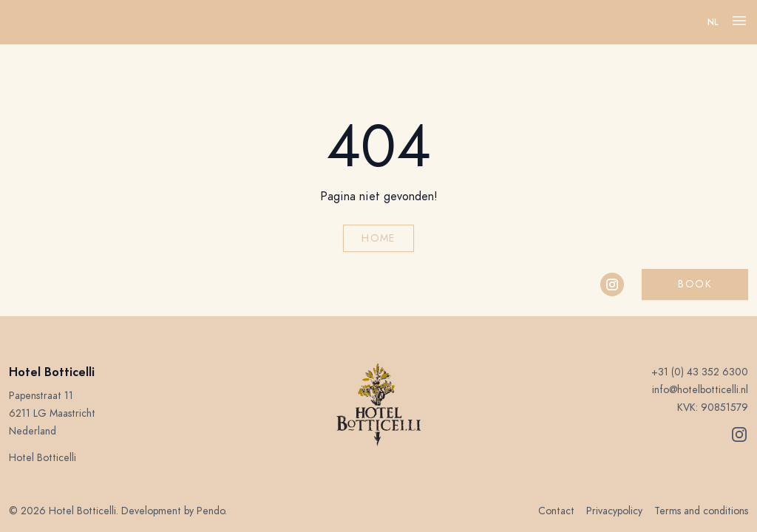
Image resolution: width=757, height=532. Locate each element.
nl (713, 22)
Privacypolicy (614, 511)
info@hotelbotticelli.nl (700, 390)
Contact (556, 511)
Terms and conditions (701, 511)
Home (378, 238)
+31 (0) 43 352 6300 (700, 372)
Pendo (211, 511)
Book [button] (695, 284)
